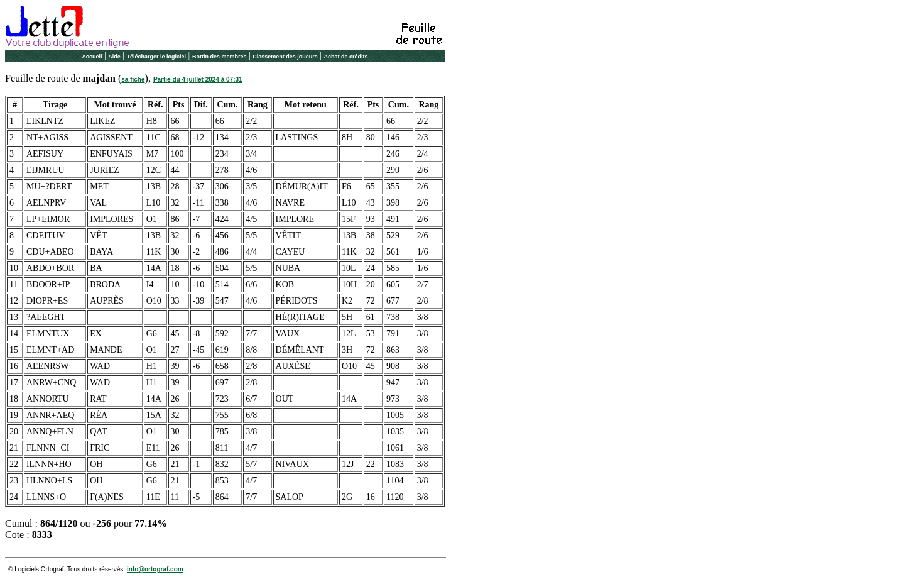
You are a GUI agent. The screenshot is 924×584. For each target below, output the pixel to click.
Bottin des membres (220, 57)
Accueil (92, 57)
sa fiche (133, 80)
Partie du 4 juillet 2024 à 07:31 (198, 80)
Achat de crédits (346, 57)
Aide (114, 57)
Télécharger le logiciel (157, 57)
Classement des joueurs (285, 57)
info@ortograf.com (155, 569)
